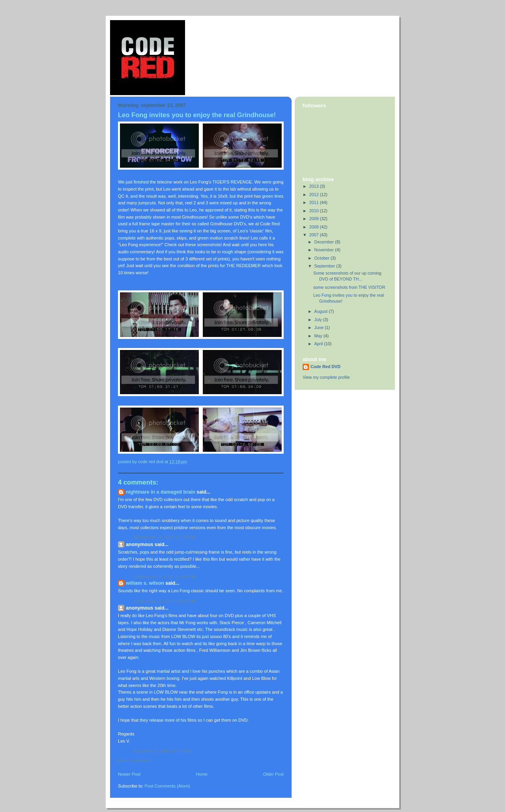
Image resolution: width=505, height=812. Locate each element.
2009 (315, 219)
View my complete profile (326, 377)
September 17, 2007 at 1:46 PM (164, 576)
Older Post (273, 774)
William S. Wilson (145, 583)
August (322, 311)
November (325, 250)
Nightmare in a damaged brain (161, 492)
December (325, 242)
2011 (315, 202)
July (319, 320)
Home (202, 774)
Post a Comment (134, 761)
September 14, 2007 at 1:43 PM (164, 537)
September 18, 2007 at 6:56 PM (164, 601)
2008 (315, 227)
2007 (315, 235)
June (320, 327)
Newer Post (129, 774)
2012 (315, 195)
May (319, 336)
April (319, 344)
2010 (315, 211)
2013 (315, 186)
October (323, 258)
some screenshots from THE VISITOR (349, 287)
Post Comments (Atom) (167, 786)
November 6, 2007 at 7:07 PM (163, 751)
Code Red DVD (325, 367)
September (325, 266)
